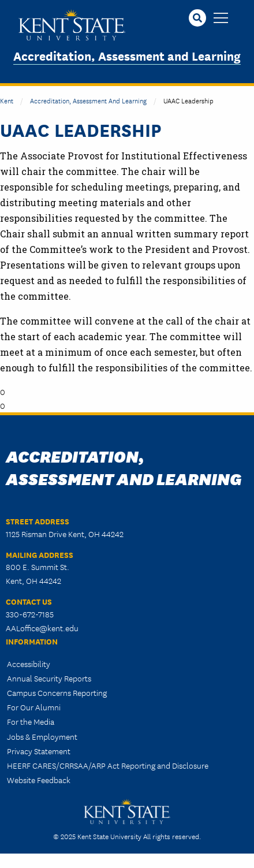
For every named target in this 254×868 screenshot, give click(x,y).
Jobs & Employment (42, 736)
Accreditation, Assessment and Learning (127, 55)
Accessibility (29, 664)
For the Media (31, 721)
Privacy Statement (39, 751)
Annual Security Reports (49, 678)
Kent (7, 100)
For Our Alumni (34, 707)
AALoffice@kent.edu (42, 628)
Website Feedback (39, 780)
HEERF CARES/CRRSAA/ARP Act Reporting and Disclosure (108, 765)
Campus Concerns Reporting (57, 692)
